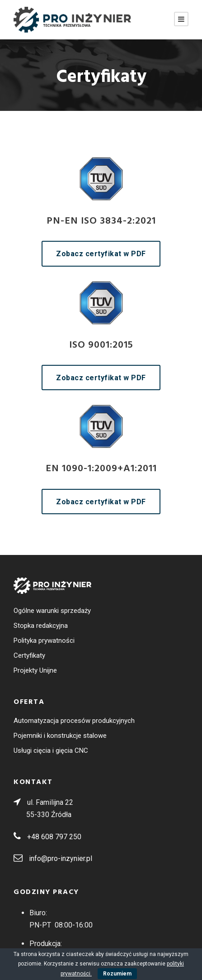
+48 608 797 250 (54, 837)
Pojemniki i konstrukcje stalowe (60, 736)
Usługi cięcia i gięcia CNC (51, 751)
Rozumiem (117, 974)
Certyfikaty (29, 655)
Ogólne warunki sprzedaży (52, 611)
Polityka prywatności (44, 641)
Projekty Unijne (35, 670)
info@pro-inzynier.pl (61, 858)
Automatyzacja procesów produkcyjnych (74, 721)
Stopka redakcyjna (41, 626)
